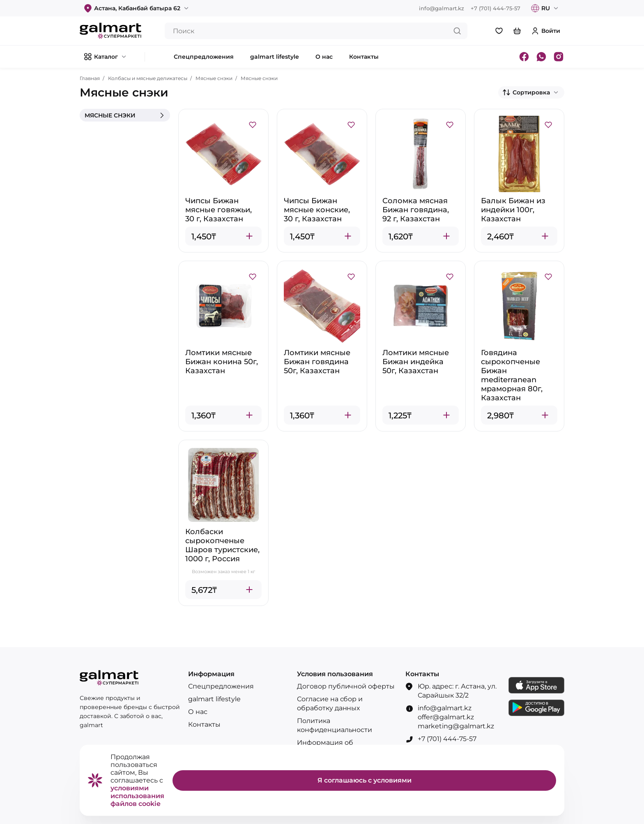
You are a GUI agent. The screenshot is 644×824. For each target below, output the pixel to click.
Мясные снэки (214, 78)
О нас (198, 712)
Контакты (204, 724)
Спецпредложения (221, 686)
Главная (90, 78)
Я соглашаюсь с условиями (365, 780)
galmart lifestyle (214, 699)
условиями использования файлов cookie (137, 796)
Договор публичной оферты (346, 686)
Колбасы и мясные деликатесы (148, 78)
